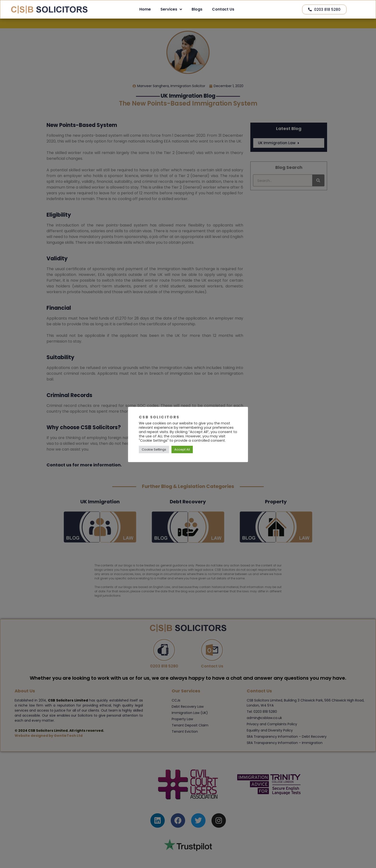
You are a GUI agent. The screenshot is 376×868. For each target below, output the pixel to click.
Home (145, 9)
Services (171, 9)
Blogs (197, 9)
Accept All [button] (182, 449)
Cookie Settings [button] (154, 449)
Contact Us (223, 9)
